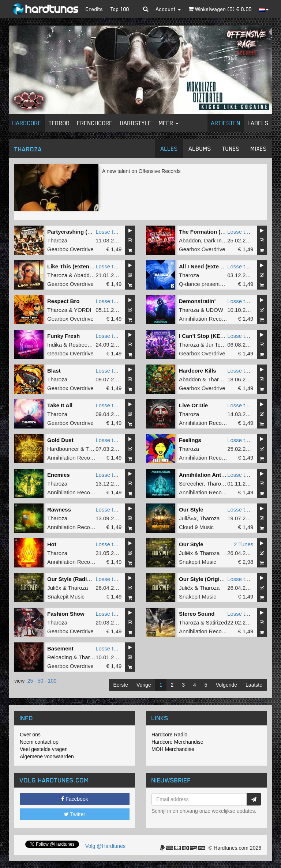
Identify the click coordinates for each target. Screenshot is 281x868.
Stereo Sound (197, 614)
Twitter (75, 814)
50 (41, 681)
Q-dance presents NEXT (209, 284)
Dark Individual (222, 240)
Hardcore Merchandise (177, 742)
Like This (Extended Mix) (79, 266)
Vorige (144, 685)
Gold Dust (60, 440)
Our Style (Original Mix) (209, 579)
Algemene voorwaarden (47, 756)
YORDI (83, 310)
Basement (60, 648)
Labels (258, 123)
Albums (200, 148)
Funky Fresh (63, 336)
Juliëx (186, 553)
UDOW (214, 310)
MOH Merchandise (173, 749)
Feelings (190, 440)
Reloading (60, 657)
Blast (54, 371)
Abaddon (190, 240)
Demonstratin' (197, 301)
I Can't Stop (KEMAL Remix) (215, 336)
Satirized (216, 622)
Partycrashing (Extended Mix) (86, 232)
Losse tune (109, 232)
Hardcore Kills (198, 371)
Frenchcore (95, 123)
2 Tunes (243, 544)
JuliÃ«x (188, 518)
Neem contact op (39, 742)
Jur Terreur (219, 345)
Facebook (74, 799)
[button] (146, 9)
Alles (169, 148)
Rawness (59, 510)
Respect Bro (63, 301)
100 (52, 681)
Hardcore (27, 123)
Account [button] (168, 9)
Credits (94, 9)
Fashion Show (66, 614)
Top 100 (120, 9)
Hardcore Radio (169, 735)
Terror (59, 123)
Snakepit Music (198, 562)
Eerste (121, 685)
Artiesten (226, 123)
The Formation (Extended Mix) (218, 232)
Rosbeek (79, 345)
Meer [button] (169, 123)
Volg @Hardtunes (105, 846)
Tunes (231, 148)
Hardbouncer (63, 449)
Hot (52, 544)
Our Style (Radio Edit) (76, 579)
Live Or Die (193, 405)
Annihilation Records (204, 319)
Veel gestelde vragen (44, 749)
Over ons (30, 735)
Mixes (259, 148)
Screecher (191, 484)
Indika (55, 345)
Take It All (60, 405)
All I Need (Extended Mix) (212, 266)
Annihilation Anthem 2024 (213, 475)
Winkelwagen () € (220, 9)
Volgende (226, 685)
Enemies (59, 475)
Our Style (191, 510)
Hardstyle (136, 123)
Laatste (254, 685)
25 (30, 681)
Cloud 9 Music (196, 527)
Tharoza (57, 240)
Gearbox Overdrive (70, 249)
